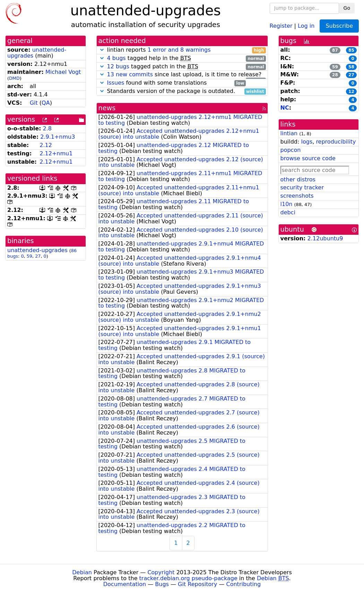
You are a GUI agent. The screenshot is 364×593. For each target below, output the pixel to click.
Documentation (125, 584)
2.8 (47, 128)
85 (351, 50)
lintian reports (182, 50)
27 (38, 256)
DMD (14, 78)
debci (288, 212)
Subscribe (339, 26)
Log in (306, 25)
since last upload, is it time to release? (182, 75)
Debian (82, 572)
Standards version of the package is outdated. (182, 91)
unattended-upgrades (37, 53)
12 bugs (118, 66)
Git (34, 103)
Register (281, 25)
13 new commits (130, 74)
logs (307, 142)
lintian (289, 133)
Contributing (244, 584)
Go (347, 8)
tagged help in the (182, 58)
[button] (102, 50)
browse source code (308, 158)
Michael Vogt (63, 72)
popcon (291, 150)
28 (335, 75)
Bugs (162, 584)
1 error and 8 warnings (179, 50)
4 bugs (116, 58)
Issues (116, 83)
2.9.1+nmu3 (58, 137)
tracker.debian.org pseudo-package (188, 578)
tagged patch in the (182, 67)
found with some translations (172, 83)
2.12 (46, 145)
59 (29, 256)
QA (46, 103)
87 (335, 50)
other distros (298, 179)
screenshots (297, 196)
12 (351, 92)
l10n (287, 204)
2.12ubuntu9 (325, 238)
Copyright (161, 572)
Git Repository (197, 584)
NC (285, 108)
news (107, 108)
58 (351, 67)
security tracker (302, 187)
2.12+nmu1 (56, 153)
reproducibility (336, 142)
